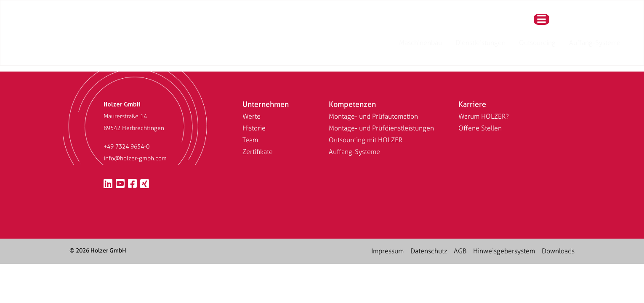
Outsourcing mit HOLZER (366, 140)
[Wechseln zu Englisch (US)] (253, 23)
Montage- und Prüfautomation (373, 116)
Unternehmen (266, 104)
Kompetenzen (352, 104)
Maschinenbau (296, 23)
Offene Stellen (480, 128)
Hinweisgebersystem (504, 251)
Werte (251, 116)
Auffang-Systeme (470, 23)
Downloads (558, 251)
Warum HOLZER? (484, 116)
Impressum (387, 251)
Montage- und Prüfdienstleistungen (381, 128)
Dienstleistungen (356, 23)
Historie (254, 128)
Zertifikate (258, 152)
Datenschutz (429, 251)
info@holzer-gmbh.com (135, 158)
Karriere (472, 104)
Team (250, 140)
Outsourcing (413, 23)
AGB (460, 251)
